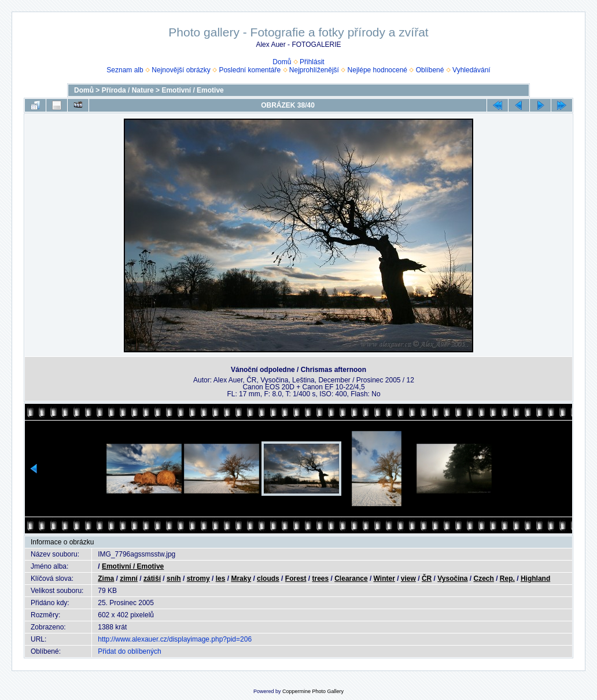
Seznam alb (125, 70)
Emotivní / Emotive (192, 90)
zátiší (152, 579)
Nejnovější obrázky (181, 70)
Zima (106, 579)
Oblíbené (430, 70)
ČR (427, 579)
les (221, 579)
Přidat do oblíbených (129, 651)
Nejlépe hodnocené (377, 70)
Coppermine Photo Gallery (313, 691)
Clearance (351, 579)
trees (321, 579)
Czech (484, 579)
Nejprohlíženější (314, 70)
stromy (198, 579)
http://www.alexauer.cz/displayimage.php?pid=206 (175, 639)
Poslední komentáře (250, 70)
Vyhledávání (471, 70)
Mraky (241, 579)
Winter (384, 579)
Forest (296, 579)
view (408, 579)
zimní (129, 579)
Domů (282, 62)
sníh (174, 579)
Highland (535, 579)
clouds (268, 579)
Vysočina (452, 579)
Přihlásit (312, 62)
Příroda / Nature (128, 90)
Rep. (507, 579)
